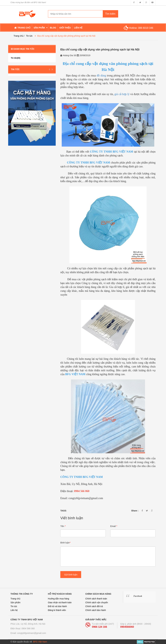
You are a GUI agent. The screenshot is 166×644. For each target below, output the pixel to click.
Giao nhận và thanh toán (60, 602)
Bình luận (65, 543)
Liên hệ (14, 610)
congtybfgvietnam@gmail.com (32, 633)
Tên (63, 526)
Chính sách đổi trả (94, 606)
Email (114, 526)
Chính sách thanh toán (96, 599)
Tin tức (14, 606)
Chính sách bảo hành (96, 610)
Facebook (138, 596)
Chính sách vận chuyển (97, 602)
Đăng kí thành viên (57, 610)
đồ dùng (101, 76)
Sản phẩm (15, 602)
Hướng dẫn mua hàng (59, 599)
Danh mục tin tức (23, 49)
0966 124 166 (100, 627)
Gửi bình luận (71, 575)
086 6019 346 (146, 28)
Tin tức (29, 36)
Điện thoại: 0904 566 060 (23, 628)
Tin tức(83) (16, 58)
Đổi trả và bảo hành (57, 606)
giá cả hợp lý (122, 94)
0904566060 (127, 627)
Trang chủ (15, 599)
